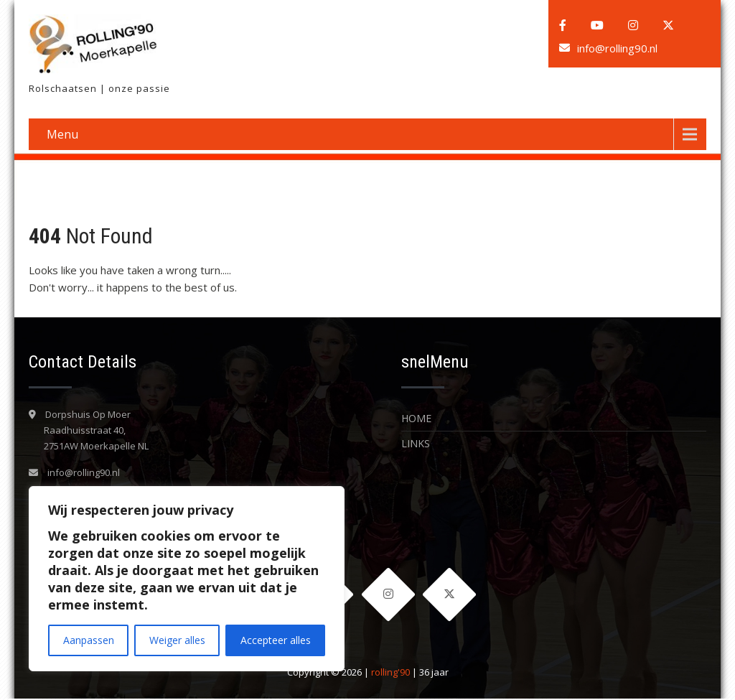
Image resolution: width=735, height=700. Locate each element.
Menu (62, 134)
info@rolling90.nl (617, 48)
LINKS (416, 443)
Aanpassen (89, 640)
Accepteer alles (276, 640)
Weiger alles (177, 640)
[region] (187, 579)
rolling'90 (390, 673)
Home (416, 418)
